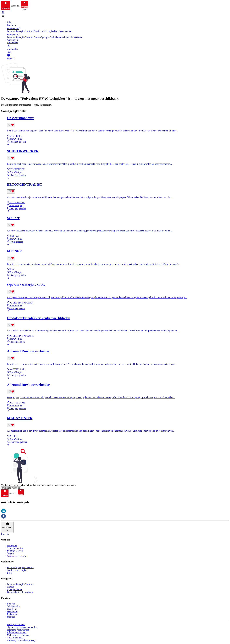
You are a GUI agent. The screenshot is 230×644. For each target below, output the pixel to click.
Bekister (11, 604)
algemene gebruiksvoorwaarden (22, 627)
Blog (56, 31)
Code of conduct (15, 638)
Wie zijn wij (13, 40)
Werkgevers (14, 35)
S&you (10, 553)
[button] (115, 17)
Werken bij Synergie (17, 556)
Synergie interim (15, 548)
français (5, 534)
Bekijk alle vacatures (11, 488)
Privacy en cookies (16, 624)
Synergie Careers (15, 551)
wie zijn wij (13, 545)
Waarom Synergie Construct (20, 31)
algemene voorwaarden (18, 630)
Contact (37, 37)
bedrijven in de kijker (17, 570)
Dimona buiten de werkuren (69, 37)
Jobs (9, 22)
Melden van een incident (19, 635)
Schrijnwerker (14, 606)
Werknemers (14, 28)
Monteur (11, 617)
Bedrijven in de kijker (44, 31)
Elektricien (12, 614)
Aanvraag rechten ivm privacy (21, 640)
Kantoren (11, 25)
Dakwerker (12, 612)
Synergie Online (48, 37)
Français (11, 59)
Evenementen (65, 31)
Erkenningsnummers (17, 632)
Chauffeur (12, 609)
